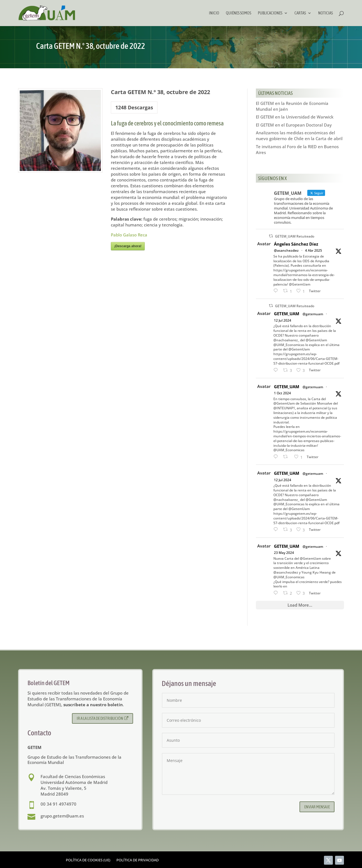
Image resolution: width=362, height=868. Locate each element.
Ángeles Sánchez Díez (296, 244)
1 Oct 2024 (282, 393)
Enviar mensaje (317, 807)
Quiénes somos (239, 13)
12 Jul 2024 (283, 320)
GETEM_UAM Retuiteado (295, 236)
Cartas (300, 13)
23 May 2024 (284, 553)
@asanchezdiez (286, 250)
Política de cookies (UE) (88, 860)
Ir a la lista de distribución (103, 718)
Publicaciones (270, 13)
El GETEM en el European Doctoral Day (294, 125)
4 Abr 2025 (314, 250)
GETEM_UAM (287, 314)
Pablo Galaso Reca (129, 235)
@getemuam (313, 314)
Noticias (325, 13)
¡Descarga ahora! (128, 246)
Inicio (214, 13)
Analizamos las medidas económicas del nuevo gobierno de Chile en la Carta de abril (299, 136)
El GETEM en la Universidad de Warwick (295, 117)
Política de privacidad (138, 860)
